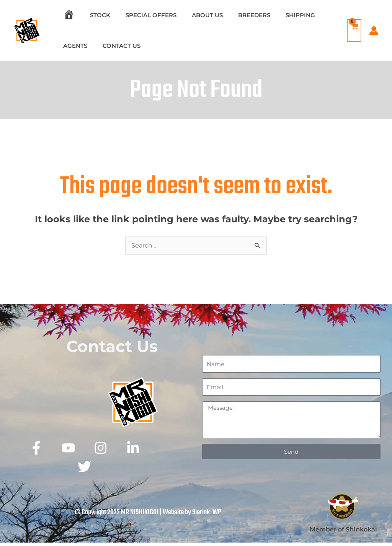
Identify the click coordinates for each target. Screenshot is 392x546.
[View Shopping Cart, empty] (352, 31)
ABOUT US (194, 15)
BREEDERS (237, 15)
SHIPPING (279, 15)
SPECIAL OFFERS (141, 15)
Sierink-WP (207, 516)
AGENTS (73, 46)
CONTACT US (116, 46)
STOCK (94, 15)
